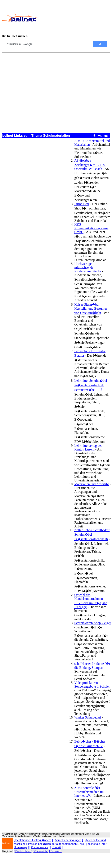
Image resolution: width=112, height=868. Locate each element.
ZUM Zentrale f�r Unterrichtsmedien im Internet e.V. (89, 792)
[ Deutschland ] (23, 851)
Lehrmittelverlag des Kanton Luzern (88, 447)
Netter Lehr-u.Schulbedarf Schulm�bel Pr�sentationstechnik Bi (92, 535)
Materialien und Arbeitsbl (91, 484)
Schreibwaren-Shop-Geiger (93, 623)
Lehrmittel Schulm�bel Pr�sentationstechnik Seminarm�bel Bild (91, 385)
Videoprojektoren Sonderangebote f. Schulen (92, 685)
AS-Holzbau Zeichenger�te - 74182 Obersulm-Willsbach (90, 165)
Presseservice (40, 847)
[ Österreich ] (41, 851)
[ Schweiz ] (56, 851)
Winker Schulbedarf (88, 717)
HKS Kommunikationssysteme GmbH (91, 228)
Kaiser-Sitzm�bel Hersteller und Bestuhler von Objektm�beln (91, 309)
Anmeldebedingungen (68, 840)
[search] (47, 44)
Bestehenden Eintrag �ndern (33, 840)
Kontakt (57, 847)
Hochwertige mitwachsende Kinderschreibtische (88, 267)
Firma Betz (82, 204)
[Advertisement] (75, 18)
